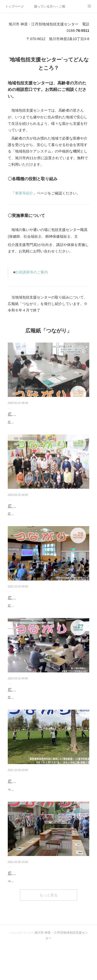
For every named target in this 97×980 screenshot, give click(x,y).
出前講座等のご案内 (32, 272)
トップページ (14, 6)
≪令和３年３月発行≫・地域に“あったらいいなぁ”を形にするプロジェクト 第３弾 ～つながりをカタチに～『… (48, 912)
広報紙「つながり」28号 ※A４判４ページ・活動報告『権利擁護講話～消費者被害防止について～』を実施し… (48, 620)
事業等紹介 (24, 193)
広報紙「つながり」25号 (31, 901)
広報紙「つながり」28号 (31, 609)
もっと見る (49, 929)
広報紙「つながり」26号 (31, 804)
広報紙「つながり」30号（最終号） (41, 414)
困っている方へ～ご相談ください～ (50, 6)
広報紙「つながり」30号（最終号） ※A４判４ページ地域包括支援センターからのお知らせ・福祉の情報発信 (48, 425)
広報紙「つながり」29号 (31, 512)
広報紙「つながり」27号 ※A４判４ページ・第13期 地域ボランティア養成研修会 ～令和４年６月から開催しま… (48, 717)
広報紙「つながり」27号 (31, 706)
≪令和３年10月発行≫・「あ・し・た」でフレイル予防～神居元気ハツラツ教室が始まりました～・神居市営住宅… (48, 815)
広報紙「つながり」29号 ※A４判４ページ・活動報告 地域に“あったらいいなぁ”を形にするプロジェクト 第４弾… (48, 522)
